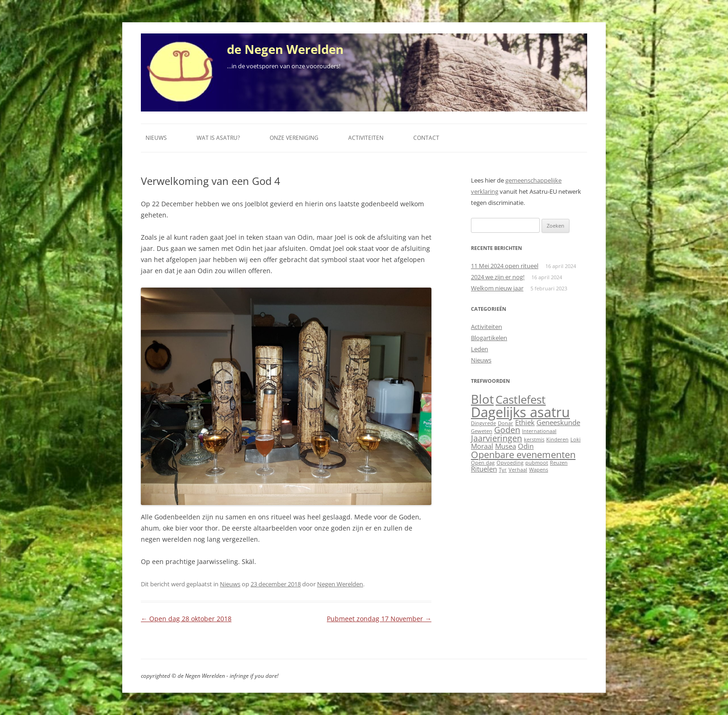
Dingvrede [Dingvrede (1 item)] (483, 423)
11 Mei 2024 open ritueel (505, 266)
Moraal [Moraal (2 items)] (482, 446)
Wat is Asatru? (218, 138)
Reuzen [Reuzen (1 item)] (559, 463)
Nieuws (156, 138)
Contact (426, 138)
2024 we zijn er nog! (498, 277)
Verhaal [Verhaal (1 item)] (518, 470)
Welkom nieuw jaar (497, 288)
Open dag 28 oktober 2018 (186, 619)
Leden (480, 349)
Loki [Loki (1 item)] (576, 439)
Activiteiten (366, 138)
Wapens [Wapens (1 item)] (539, 470)
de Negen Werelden (285, 49)
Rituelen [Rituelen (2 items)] (484, 469)
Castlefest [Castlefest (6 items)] (521, 400)
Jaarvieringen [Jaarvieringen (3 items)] (496, 438)
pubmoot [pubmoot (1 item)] (537, 463)
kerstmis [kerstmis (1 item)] (534, 439)
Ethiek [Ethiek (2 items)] (525, 422)
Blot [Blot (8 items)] (482, 399)
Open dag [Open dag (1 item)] (483, 463)
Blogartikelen (489, 338)
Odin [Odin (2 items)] (526, 446)
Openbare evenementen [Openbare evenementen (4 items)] (523, 454)
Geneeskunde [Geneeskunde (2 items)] (558, 422)
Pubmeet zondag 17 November (379, 619)
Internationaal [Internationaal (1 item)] (539, 431)
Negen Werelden (340, 584)
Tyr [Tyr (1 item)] (503, 470)
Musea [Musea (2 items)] (506, 446)
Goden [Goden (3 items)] (507, 430)
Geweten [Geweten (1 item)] (482, 431)
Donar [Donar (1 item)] (506, 423)
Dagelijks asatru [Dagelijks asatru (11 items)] (520, 412)
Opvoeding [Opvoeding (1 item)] (510, 463)
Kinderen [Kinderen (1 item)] (557, 439)
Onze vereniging (294, 138)
